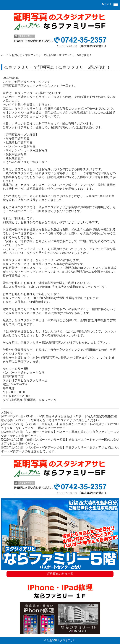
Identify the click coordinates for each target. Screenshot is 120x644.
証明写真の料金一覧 (60, 573)
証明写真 (16, 400)
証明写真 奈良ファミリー (42, 400)
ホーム (5, 55)
